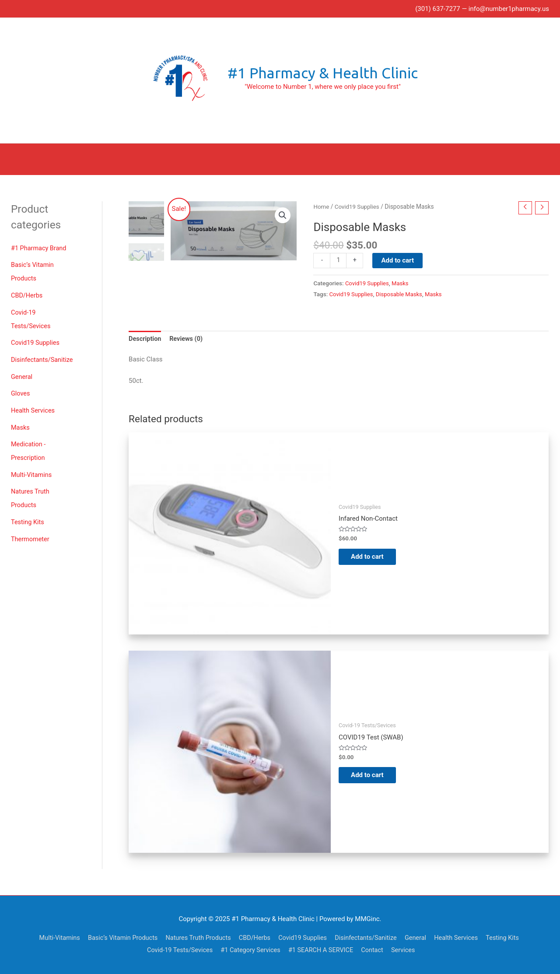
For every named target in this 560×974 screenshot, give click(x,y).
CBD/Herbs (27, 293)
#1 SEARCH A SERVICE (323, 950)
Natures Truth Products (194, 938)
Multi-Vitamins (32, 468)
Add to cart (398, 259)
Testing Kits (28, 514)
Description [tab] (145, 339)
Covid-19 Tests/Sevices (177, 950)
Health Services (34, 405)
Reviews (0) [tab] (188, 339)
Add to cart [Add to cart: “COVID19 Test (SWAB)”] (373, 775)
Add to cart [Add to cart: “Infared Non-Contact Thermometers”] (373, 557)
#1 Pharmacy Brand (40, 247)
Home (321, 205)
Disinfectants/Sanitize (43, 356)
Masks (21, 422)
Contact (376, 950)
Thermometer (31, 531)
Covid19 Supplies (36, 339)
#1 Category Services (250, 950)
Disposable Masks (402, 294)
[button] (282, 214)
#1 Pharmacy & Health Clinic (323, 73)
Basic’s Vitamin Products (116, 938)
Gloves (21, 389)
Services (408, 950)
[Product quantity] (338, 260)
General (22, 372)
